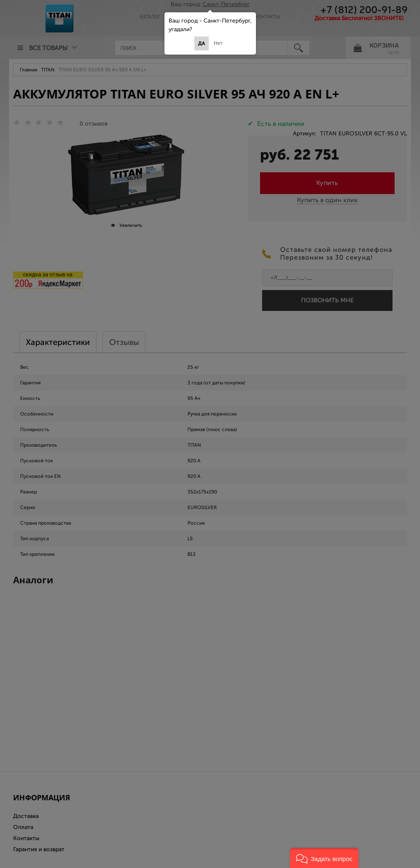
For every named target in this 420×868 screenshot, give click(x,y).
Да (202, 43)
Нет (218, 43)
